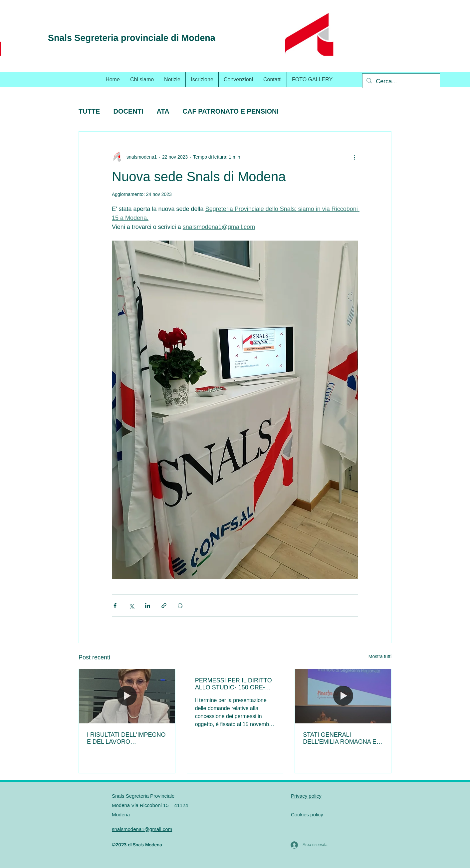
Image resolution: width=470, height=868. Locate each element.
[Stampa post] (180, 606)
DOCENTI (128, 111)
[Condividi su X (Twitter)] (131, 606)
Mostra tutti (380, 656)
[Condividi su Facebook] (115, 606)
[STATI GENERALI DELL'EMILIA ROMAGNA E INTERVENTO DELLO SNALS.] (343, 696)
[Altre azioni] (354, 157)
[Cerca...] (401, 82)
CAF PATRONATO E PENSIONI (231, 111)
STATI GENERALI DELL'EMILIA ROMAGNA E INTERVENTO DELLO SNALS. (340, 738)
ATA (163, 111)
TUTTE (89, 111)
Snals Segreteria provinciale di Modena (132, 38)
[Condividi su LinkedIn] (148, 606)
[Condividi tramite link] (164, 606)
